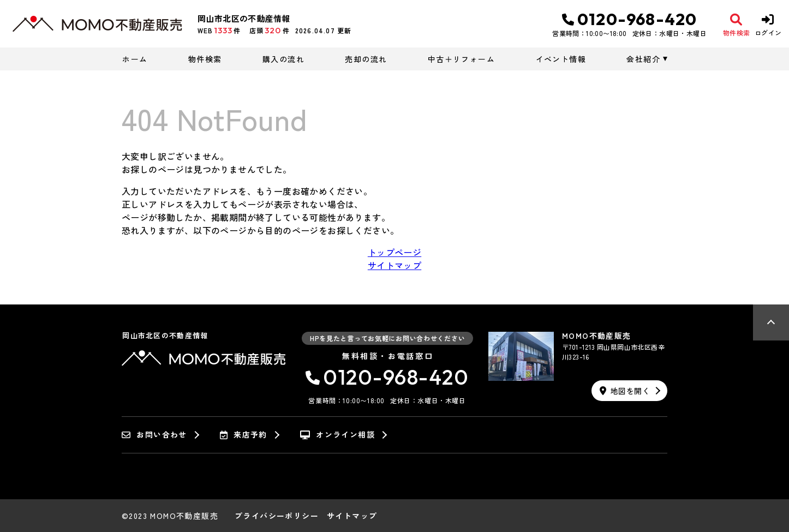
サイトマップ (394, 265)
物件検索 (205, 59)
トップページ (394, 252)
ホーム (135, 59)
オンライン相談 (337, 435)
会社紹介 (643, 59)
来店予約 (244, 435)
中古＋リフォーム (461, 59)
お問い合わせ (154, 435)
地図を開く (625, 391)
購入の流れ (283, 59)
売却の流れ (366, 59)
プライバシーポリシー (277, 516)
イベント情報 (561, 59)
